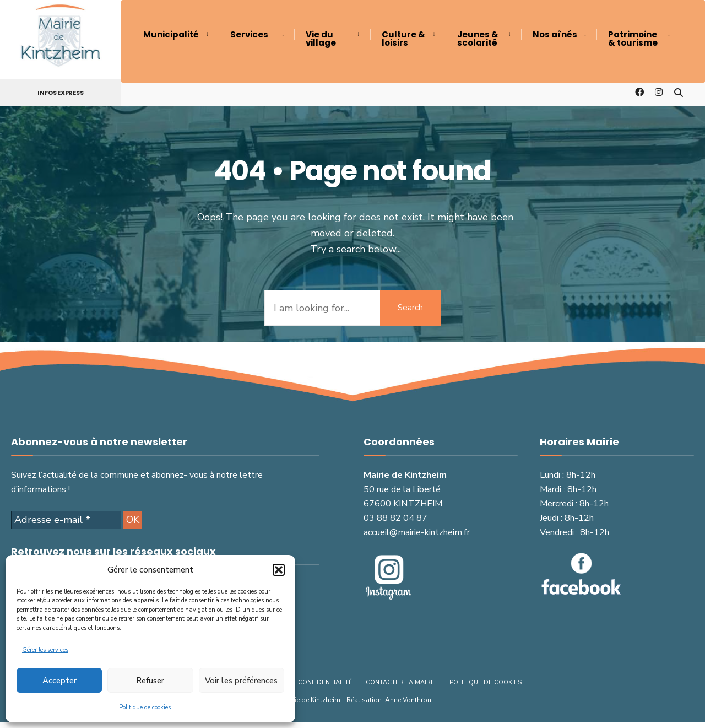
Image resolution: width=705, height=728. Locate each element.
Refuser (150, 681)
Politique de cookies (145, 707)
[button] (279, 570)
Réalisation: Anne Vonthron (389, 700)
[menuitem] (181, 35)
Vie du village (321, 39)
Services (249, 34)
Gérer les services (45, 650)
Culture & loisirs (403, 39)
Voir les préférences (241, 681)
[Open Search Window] (679, 92)
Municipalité (171, 34)
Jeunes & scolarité (478, 39)
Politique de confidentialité (303, 683)
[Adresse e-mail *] (66, 520)
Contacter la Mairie (401, 683)
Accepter (59, 681)
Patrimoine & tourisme (633, 39)
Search (410, 308)
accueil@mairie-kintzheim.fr (417, 532)
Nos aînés (555, 34)
